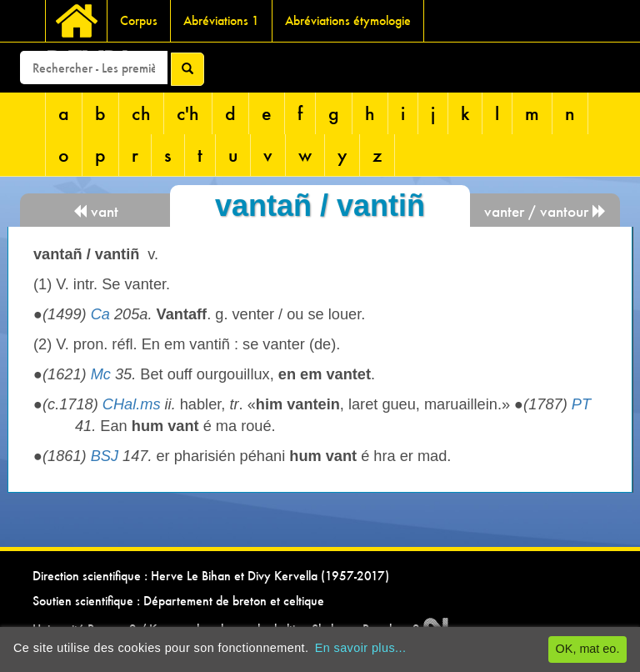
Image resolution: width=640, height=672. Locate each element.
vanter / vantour (545, 211)
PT (581, 404)
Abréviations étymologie (348, 20)
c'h (188, 113)
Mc (101, 374)
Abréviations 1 (221, 20)
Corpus (139, 20)
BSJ (105, 456)
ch (141, 113)
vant (95, 211)
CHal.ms (132, 404)
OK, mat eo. (588, 649)
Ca (100, 314)
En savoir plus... (361, 648)
